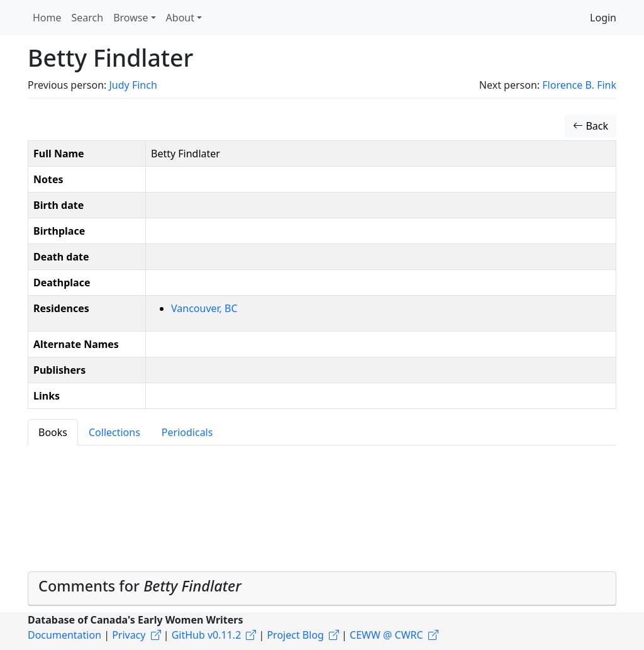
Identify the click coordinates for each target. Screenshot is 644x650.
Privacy (129, 635)
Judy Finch (133, 85)
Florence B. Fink (579, 85)
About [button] (180, 18)
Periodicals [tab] (187, 432)
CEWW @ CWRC (386, 635)
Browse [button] (130, 18)
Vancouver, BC (204, 308)
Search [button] (88, 18)
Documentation (64, 635)
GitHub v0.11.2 (207, 635)
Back (591, 126)
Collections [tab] (114, 432)
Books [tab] (53, 432)
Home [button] (47, 18)
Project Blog (295, 635)
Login (603, 18)
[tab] (322, 589)
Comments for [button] (140, 586)
